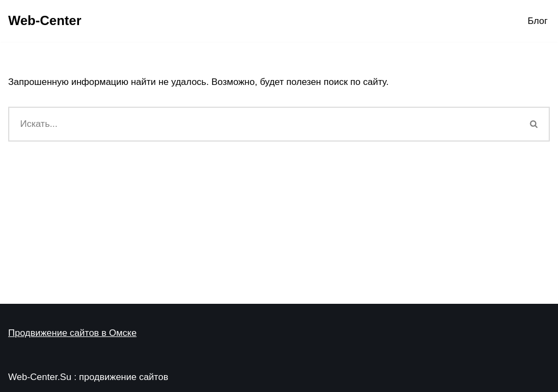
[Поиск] (263, 124)
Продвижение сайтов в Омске (72, 333)
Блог (538, 21)
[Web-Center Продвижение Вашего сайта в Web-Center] (45, 21)
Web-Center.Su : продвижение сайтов (88, 377)
